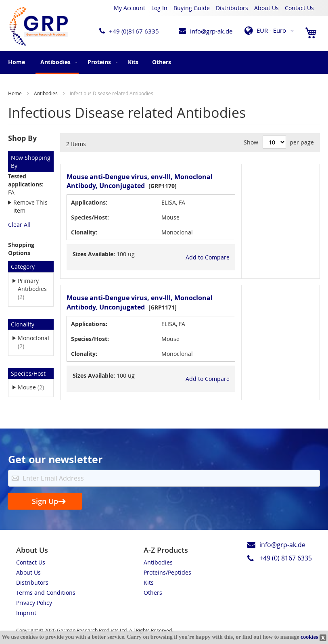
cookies (309, 637)
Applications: (89, 202)
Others (153, 593)
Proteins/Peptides (167, 572)
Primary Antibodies (32, 289)
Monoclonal (33, 342)
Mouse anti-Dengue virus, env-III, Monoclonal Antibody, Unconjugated (140, 181)
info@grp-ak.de (211, 31)
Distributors (232, 8)
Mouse (33, 387)
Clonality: (84, 232)
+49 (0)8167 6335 (134, 31)
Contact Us (299, 8)
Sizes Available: (94, 254)
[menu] (164, 63)
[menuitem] (57, 63)
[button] (271, 31)
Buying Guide (192, 8)
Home (17, 62)
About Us (266, 8)
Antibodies (46, 93)
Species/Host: (90, 217)
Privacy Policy (34, 603)
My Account (130, 8)
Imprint (26, 613)
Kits (149, 582)
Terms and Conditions (46, 593)
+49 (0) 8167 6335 (286, 558)
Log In (159, 8)
